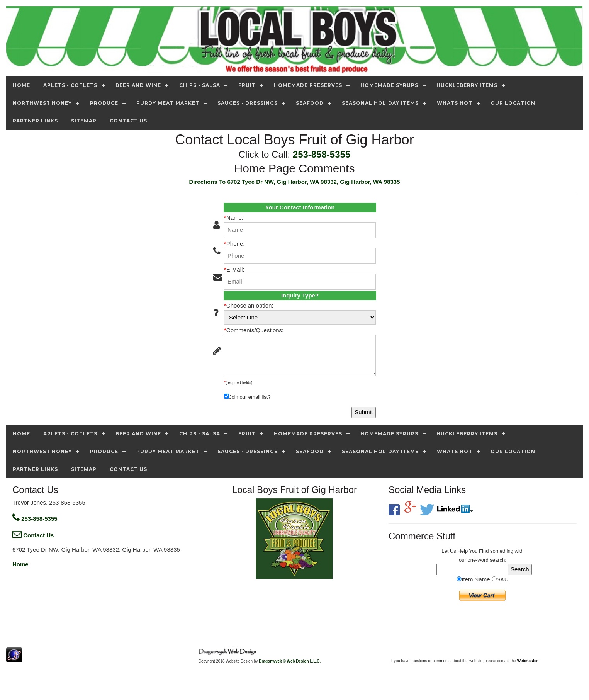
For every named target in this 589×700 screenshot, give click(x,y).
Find (484, 551)
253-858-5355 (322, 154)
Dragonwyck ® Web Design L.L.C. (290, 661)
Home (20, 564)
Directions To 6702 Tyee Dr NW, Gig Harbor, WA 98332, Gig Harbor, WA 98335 (294, 182)
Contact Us (33, 535)
